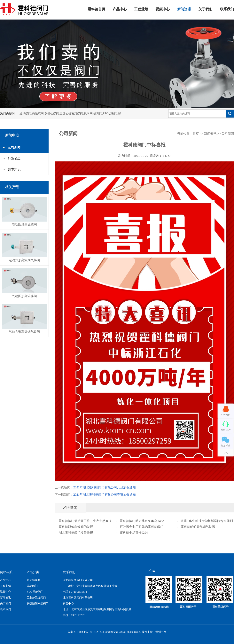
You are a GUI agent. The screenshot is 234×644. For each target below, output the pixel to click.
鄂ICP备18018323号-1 (91, 632)
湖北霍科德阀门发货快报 (76, 533)
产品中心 (120, 9)
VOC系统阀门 (35, 592)
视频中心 (163, 9)
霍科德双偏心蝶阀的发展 (76, 527)
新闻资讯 (184, 9)
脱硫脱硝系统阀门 (38, 604)
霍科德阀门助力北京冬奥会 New (142, 521)
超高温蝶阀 (34, 580)
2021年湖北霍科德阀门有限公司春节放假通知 (105, 495)
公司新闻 (228, 134)
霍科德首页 (97, 9)
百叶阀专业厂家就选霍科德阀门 (142, 527)
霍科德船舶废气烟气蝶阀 (198, 527)
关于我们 (206, 9)
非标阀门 (32, 586)
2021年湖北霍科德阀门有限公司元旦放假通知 (105, 488)
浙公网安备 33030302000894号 (123, 632)
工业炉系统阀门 (36, 598)
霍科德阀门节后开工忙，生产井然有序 (85, 521)
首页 (196, 134)
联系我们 (227, 9)
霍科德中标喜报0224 (134, 533)
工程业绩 (141, 9)
